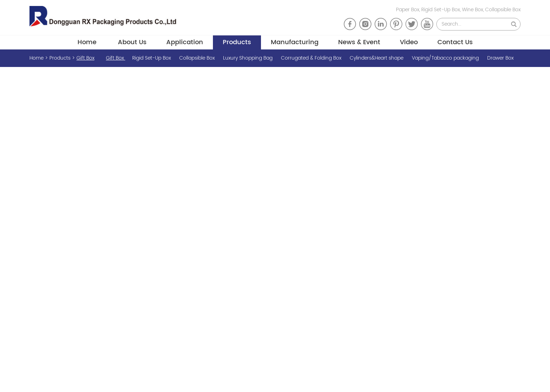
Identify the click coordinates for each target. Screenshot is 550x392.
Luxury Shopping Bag (249, 58)
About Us (132, 42)
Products (237, 42)
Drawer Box (500, 58)
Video (409, 42)
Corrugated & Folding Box (312, 58)
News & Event (359, 42)
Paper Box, (409, 10)
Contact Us (455, 42)
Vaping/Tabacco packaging (446, 58)
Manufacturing (295, 42)
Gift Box (85, 58)
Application (185, 42)
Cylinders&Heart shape (377, 58)
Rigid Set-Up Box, (442, 10)
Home (87, 42)
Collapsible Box (503, 10)
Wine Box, (474, 10)
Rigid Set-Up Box (152, 58)
